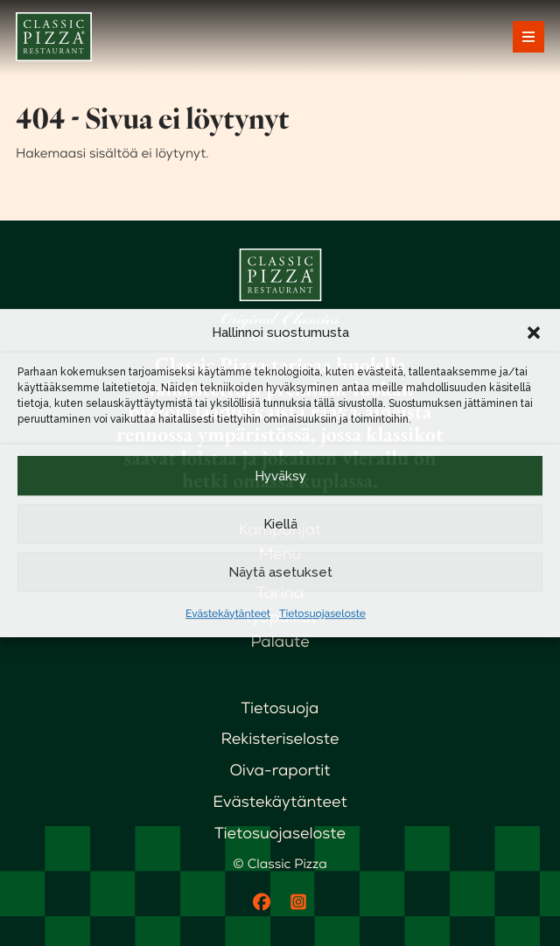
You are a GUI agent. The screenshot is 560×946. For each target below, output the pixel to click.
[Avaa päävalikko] (528, 37)
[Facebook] (262, 902)
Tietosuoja (280, 708)
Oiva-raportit (280, 771)
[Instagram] (298, 902)
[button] (534, 333)
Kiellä (280, 524)
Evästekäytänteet (228, 613)
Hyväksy (280, 476)
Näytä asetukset (280, 572)
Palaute (280, 642)
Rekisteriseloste (280, 739)
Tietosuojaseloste (322, 613)
